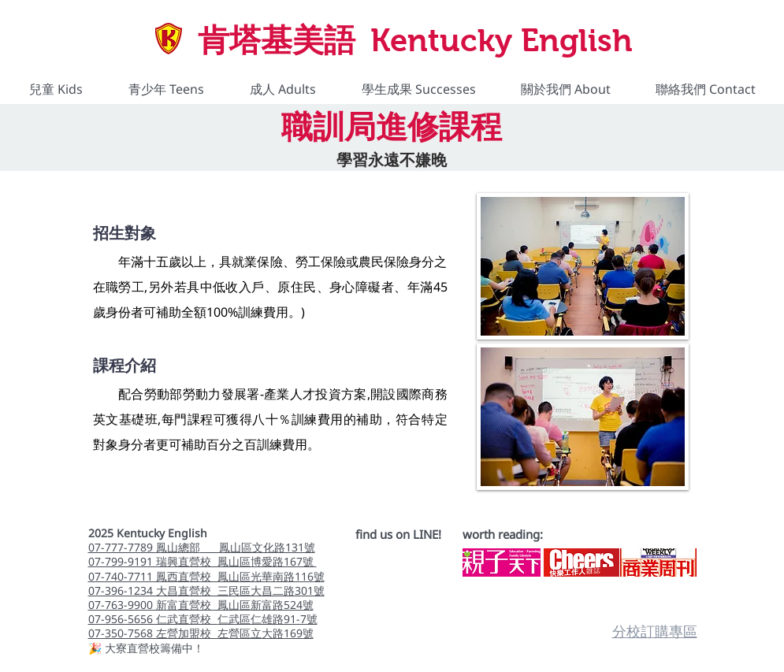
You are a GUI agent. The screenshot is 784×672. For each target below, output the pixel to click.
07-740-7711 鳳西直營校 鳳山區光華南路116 (201, 576)
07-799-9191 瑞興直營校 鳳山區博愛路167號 (203, 561)
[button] (56, 89)
